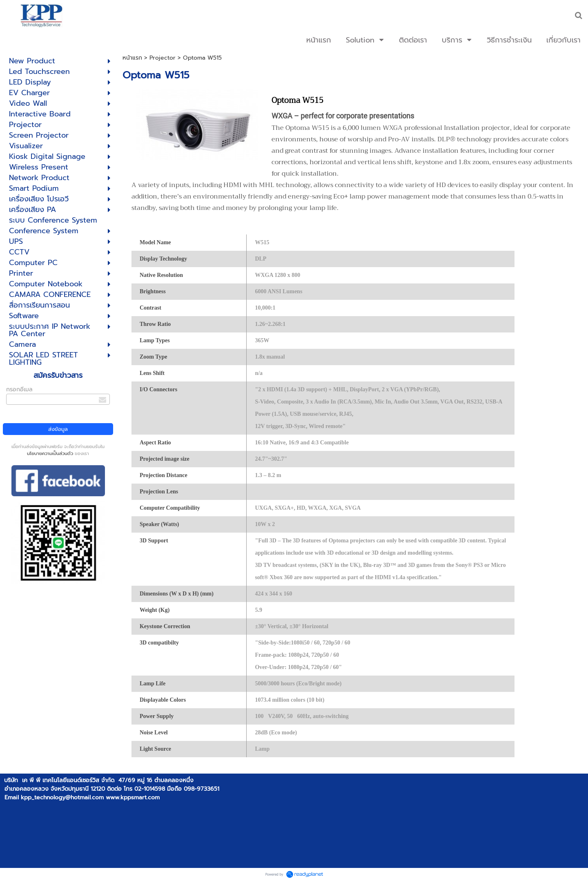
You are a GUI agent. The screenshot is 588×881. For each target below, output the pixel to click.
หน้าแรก (132, 58)
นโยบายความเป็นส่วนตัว (50, 454)
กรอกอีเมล (19, 389)
